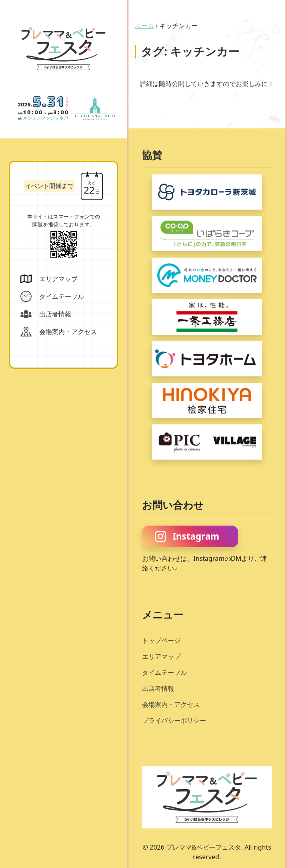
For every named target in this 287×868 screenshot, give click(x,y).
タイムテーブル (165, 672)
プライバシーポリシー (174, 720)
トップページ (161, 640)
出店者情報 (158, 688)
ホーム (145, 26)
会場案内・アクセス (171, 704)
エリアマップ (161, 656)
